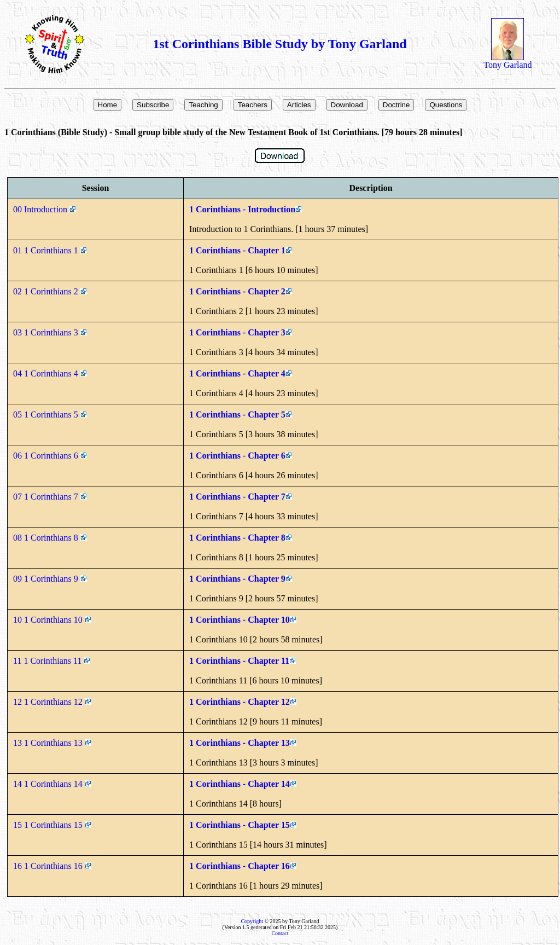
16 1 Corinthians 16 (52, 866)
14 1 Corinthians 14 (52, 784)
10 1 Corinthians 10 (52, 620)
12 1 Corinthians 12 (52, 702)
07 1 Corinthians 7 (50, 497)
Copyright (252, 921)
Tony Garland (507, 61)
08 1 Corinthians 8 (50, 538)
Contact (280, 933)
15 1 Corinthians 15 (52, 825)
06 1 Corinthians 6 (50, 456)
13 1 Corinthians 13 (52, 743)
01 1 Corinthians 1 (50, 250)
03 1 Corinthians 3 (50, 332)
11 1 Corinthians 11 (52, 661)
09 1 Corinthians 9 (50, 579)
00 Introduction (45, 209)
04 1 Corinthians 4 (50, 373)
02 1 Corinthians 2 (50, 291)
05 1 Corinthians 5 (50, 414)
